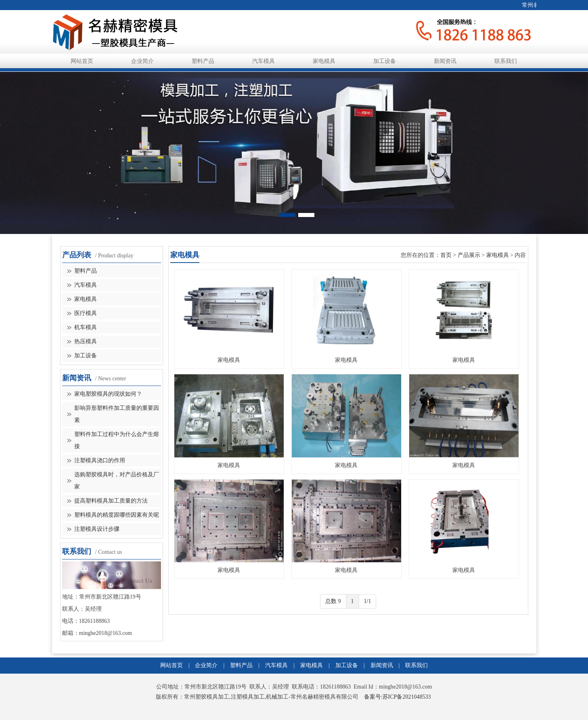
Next (533, 149)
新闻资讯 (445, 61)
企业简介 (142, 61)
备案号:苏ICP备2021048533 (398, 697)
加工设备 (385, 61)
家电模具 (324, 61)
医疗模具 (86, 313)
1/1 (368, 601)
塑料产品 (203, 61)
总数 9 (333, 601)
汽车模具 (264, 61)
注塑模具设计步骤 (97, 529)
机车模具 (86, 327)
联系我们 (506, 61)
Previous (55, 149)
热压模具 (86, 341)
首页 (446, 255)
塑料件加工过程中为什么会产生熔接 (117, 440)
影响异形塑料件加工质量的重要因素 (117, 414)
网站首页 (82, 61)
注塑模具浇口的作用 (100, 460)
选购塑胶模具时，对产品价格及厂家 (117, 481)
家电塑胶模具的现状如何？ (108, 394)
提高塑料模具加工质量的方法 (111, 501)
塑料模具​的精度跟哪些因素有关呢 (117, 515)
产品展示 (469, 255)
